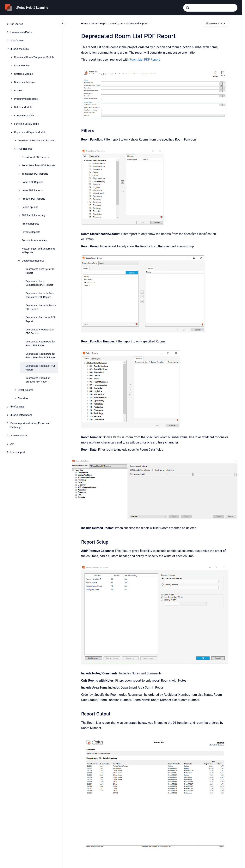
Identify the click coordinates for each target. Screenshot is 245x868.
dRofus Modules (20, 49)
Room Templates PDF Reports (39, 165)
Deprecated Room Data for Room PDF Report (40, 344)
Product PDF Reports (33, 199)
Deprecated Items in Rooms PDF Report (41, 307)
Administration (19, 435)
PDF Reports (25, 149)
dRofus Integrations (21, 415)
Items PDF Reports (32, 190)
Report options (30, 207)
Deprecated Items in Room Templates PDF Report (40, 295)
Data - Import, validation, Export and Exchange (30, 425)
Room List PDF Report (145, 60)
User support (18, 452)
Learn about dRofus (21, 32)
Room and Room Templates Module (34, 57)
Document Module (24, 82)
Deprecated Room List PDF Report (41, 368)
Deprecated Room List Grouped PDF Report (38, 380)
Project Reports (30, 224)
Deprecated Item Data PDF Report (40, 271)
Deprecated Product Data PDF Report (40, 332)
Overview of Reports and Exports (36, 140)
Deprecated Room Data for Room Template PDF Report (41, 356)
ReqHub (19, 90)
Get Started (17, 24)
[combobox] (210, 8)
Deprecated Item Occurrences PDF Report (39, 283)
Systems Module (23, 74)
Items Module (22, 66)
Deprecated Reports (33, 261)
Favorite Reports (31, 232)
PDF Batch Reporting (33, 215)
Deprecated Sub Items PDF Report (41, 319)
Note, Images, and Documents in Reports (38, 251)
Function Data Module (26, 124)
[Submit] (188, 8)
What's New (17, 41)
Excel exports (26, 390)
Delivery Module (23, 107)
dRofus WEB (17, 407)
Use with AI (216, 23)
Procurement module (26, 99)
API (12, 444)
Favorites (23, 398)
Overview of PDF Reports (36, 157)
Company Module (24, 115)
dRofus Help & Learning (32, 8)
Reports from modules (34, 240)
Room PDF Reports (32, 182)
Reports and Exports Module (30, 132)
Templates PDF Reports (35, 174)
